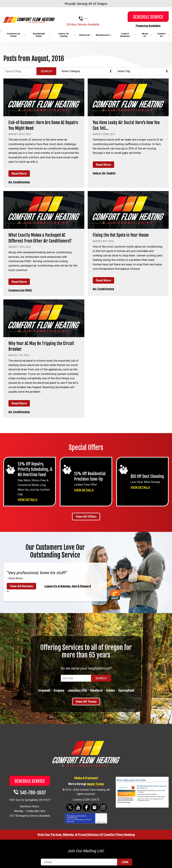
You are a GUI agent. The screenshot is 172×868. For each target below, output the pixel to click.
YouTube (78, 804)
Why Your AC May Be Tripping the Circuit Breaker (38, 345)
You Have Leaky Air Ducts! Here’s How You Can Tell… (127, 125)
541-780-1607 (89, 19)
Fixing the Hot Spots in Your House (124, 234)
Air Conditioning (19, 181)
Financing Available (148, 26)
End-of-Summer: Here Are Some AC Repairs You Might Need (40, 125)
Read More (19, 173)
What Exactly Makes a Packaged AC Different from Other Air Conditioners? (44, 237)
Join (125, 859)
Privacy (99, 819)
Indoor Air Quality (105, 173)
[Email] (86, 859)
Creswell (44, 687)
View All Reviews (21, 583)
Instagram (103, 804)
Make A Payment (86, 775)
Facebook (86, 804)
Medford (96, 687)
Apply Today (95, 781)
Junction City (77, 687)
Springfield (126, 687)
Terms (104, 819)
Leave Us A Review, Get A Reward (68, 583)
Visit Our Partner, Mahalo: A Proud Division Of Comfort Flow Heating (86, 831)
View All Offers (86, 514)
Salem (110, 687)
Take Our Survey (116, 592)
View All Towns (86, 699)
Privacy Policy (79, 816)
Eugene (59, 687)
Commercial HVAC (21, 289)
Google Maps (94, 804)
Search (46, 71)
